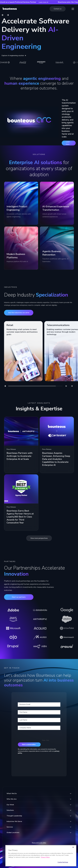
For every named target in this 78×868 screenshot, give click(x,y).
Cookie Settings (63, 862)
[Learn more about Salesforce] (67, 619)
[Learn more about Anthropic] (40, 619)
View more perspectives (39, 538)
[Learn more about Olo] (13, 637)
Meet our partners (19, 597)
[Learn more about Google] (67, 610)
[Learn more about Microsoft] (13, 628)
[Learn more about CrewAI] (67, 646)
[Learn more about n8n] (40, 646)
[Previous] (66, 386)
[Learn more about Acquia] (40, 628)
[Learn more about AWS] (13, 619)
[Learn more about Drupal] (13, 646)
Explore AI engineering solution (14, 56)
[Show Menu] (73, 9)
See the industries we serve (19, 313)
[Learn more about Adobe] (13, 610)
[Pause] (5, 386)
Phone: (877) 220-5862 (39, 843)
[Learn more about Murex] (40, 637)
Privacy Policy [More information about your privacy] (45, 857)
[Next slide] (8, 15)
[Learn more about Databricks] (40, 610)
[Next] (72, 386)
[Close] (73, 847)
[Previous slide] (3, 15)
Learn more (68, 143)
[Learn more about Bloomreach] (67, 637)
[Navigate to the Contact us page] (58, 9)
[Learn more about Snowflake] (67, 628)
